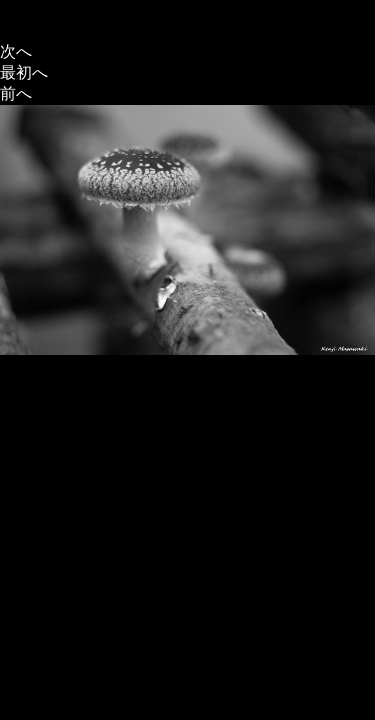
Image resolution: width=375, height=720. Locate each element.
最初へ (24, 72)
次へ (16, 51)
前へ (16, 93)
